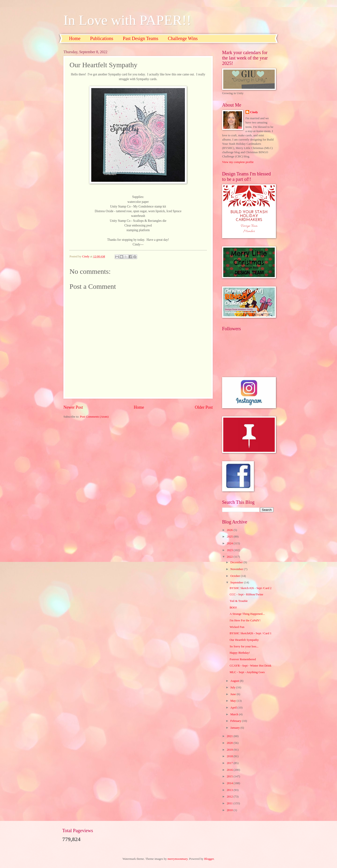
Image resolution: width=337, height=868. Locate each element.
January (235, 728)
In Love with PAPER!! (127, 20)
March (235, 714)
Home (75, 38)
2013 (230, 790)
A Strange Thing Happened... (247, 614)
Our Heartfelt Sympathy (244, 640)
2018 (230, 756)
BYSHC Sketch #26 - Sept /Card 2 (251, 588)
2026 (230, 530)
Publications (102, 38)
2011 (230, 803)
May (233, 701)
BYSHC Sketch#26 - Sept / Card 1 (251, 633)
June (233, 694)
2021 (230, 736)
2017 (230, 763)
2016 (230, 770)
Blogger (209, 859)
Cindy (254, 112)
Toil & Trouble (239, 601)
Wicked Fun (237, 627)
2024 (230, 543)
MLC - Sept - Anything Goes (247, 672)
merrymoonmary (178, 859)
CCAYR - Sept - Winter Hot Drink (250, 666)
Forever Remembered (243, 659)
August (235, 681)
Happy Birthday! (240, 653)
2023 (230, 550)
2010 (230, 810)
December (237, 562)
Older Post (204, 407)
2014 (230, 783)
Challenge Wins (183, 38)
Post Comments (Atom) (94, 417)
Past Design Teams (141, 38)
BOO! (233, 608)
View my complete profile (238, 162)
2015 (230, 776)
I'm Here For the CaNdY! (245, 620)
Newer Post (73, 407)
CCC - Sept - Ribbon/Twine (246, 594)
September (237, 582)
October (236, 576)
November (237, 569)
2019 (230, 750)
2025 (230, 537)
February (236, 721)
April (234, 708)
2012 (230, 797)
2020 (230, 743)
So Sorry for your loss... (244, 646)
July (233, 687)
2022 (230, 557)
